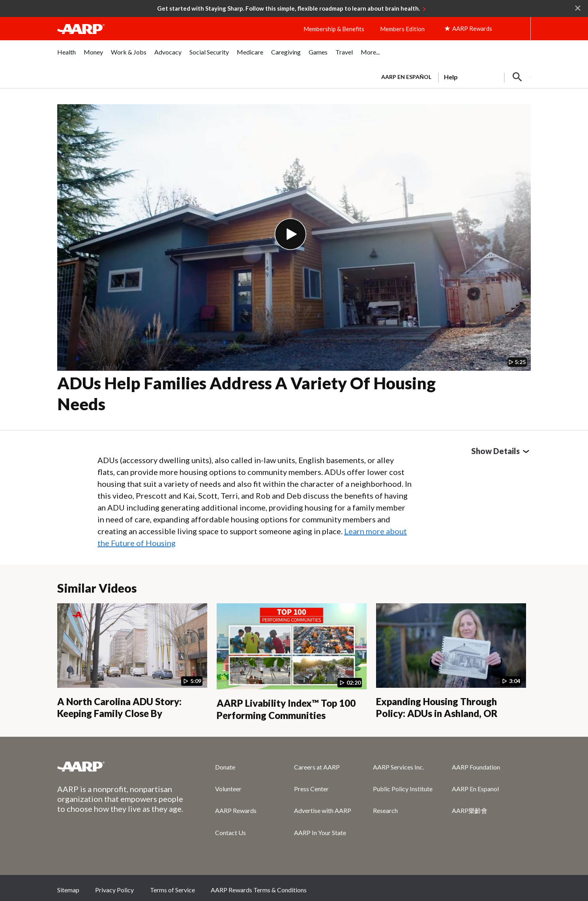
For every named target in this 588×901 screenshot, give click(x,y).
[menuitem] (66, 56)
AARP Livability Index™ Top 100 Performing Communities (286, 709)
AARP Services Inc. (398, 767)
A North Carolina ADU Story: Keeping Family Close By (119, 708)
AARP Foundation (476, 767)
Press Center (311, 789)
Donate (225, 767)
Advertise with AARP (323, 810)
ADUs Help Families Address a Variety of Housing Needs (246, 393)
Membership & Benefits (334, 29)
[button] (517, 77)
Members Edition (402, 29)
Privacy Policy (114, 890)
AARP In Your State (320, 832)
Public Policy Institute (403, 789)
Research (385, 810)
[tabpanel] (452, 76)
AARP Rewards (236, 810)
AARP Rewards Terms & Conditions (259, 890)
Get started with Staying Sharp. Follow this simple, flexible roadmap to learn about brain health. (288, 8)
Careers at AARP (317, 767)
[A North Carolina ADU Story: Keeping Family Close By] (132, 661)
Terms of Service (172, 890)
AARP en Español (406, 77)
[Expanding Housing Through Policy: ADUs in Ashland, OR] (451, 661)
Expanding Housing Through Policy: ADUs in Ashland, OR (437, 708)
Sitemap (68, 890)
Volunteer (228, 789)
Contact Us (230, 832)
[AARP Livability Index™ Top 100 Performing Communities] (292, 662)
